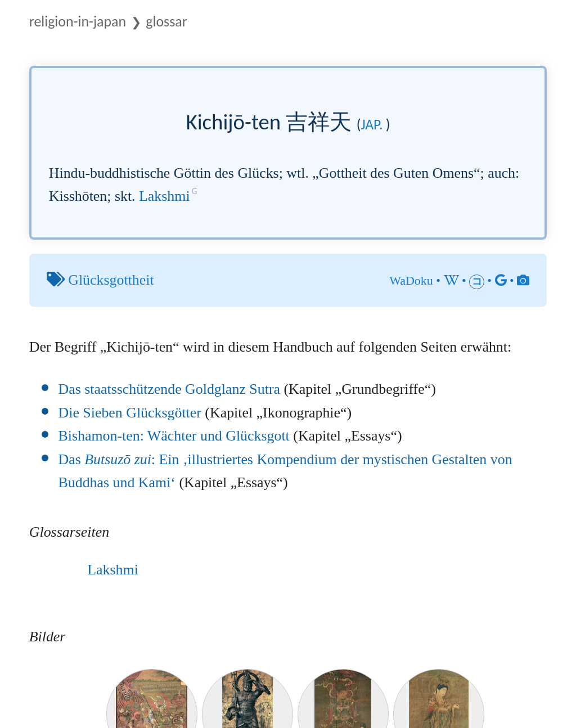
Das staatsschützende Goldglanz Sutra (169, 389)
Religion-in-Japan (78, 21)
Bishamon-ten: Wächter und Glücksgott (174, 436)
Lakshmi (165, 196)
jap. (372, 125)
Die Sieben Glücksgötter (130, 413)
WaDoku (411, 280)
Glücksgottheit (111, 280)
